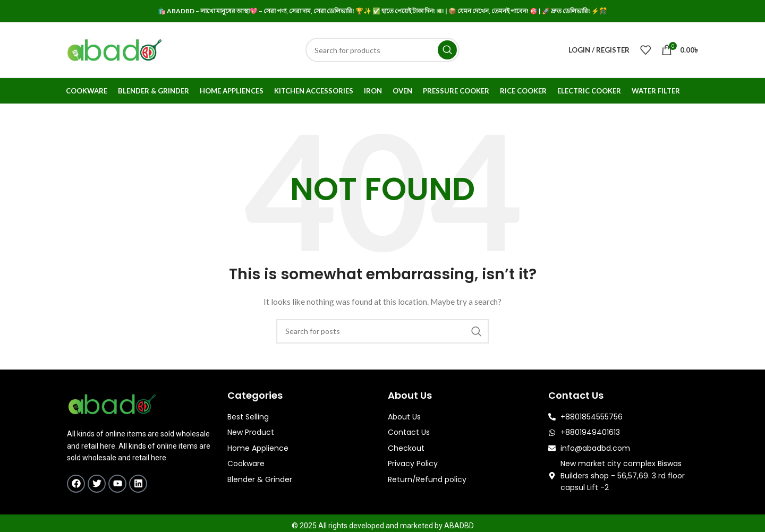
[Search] (382, 50)
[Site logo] (114, 49)
